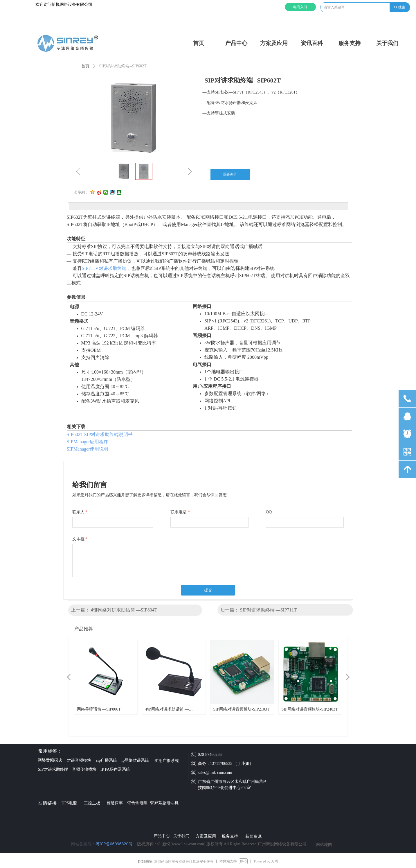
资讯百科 (312, 43)
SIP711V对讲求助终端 (104, 268)
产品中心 (236, 43)
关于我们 (387, 43)
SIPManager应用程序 (88, 442)
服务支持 (350, 43)
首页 (199, 43)
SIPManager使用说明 (88, 449)
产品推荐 (84, 629)
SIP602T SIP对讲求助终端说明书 (100, 434)
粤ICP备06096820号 (114, 844)
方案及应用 (274, 43)
